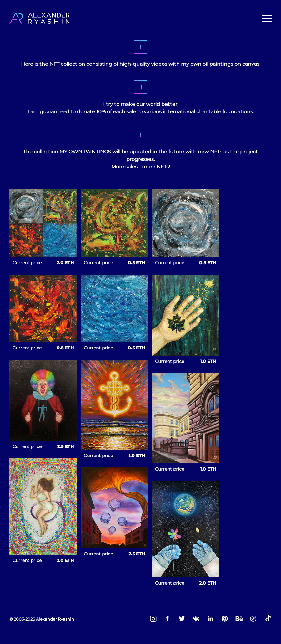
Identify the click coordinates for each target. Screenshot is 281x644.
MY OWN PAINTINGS (85, 152)
